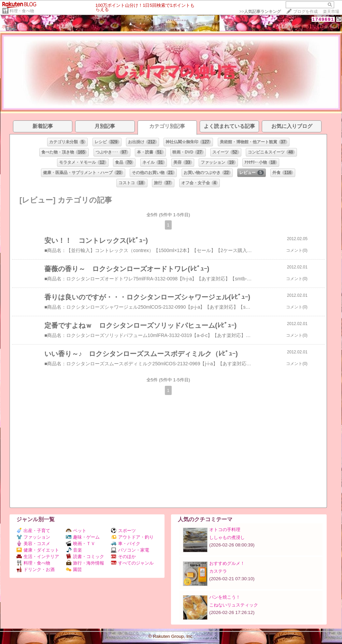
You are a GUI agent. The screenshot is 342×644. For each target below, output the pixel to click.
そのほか (123, 557)
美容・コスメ (33, 544)
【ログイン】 (328, 26)
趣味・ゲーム (83, 537)
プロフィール (44, 26)
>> (260, 12)
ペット (76, 531)
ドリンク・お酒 (35, 569)
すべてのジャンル (132, 563)
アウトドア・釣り (132, 537)
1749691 (323, 19)
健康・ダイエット (38, 550)
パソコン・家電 (130, 550)
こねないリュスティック (234, 605)
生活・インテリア (38, 557)
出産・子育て (33, 531)
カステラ (218, 571)
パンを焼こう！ (225, 597)
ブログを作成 (305, 12)
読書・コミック (85, 557)
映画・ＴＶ (81, 544)
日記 (23, 26)
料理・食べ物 (22, 11)
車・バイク (126, 544)
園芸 (74, 569)
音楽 (74, 550)
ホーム (8, 26)
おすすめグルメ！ (227, 563)
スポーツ (123, 531)
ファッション (33, 537)
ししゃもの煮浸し (227, 537)
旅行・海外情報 (85, 563)
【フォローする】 (296, 26)
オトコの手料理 (225, 530)
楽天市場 (331, 12)
